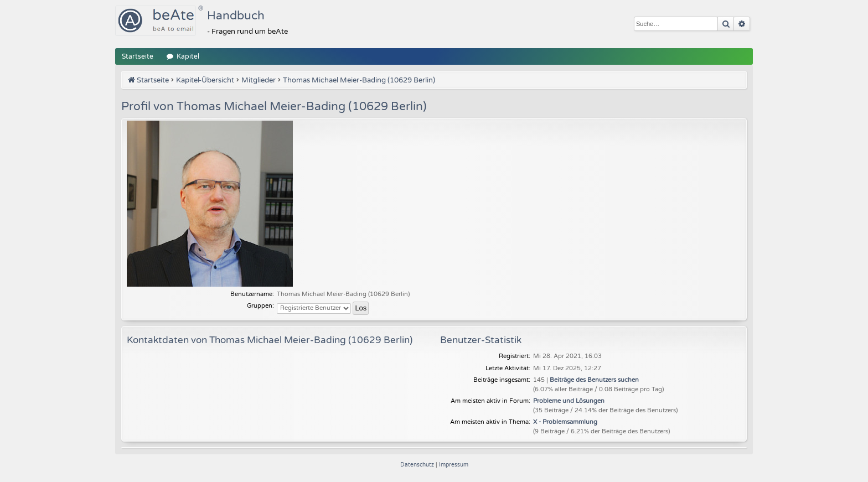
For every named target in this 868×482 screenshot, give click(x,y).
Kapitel (188, 56)
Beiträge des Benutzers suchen (594, 380)
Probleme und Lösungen (569, 401)
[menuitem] (418, 465)
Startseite (138, 56)
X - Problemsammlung (565, 422)
